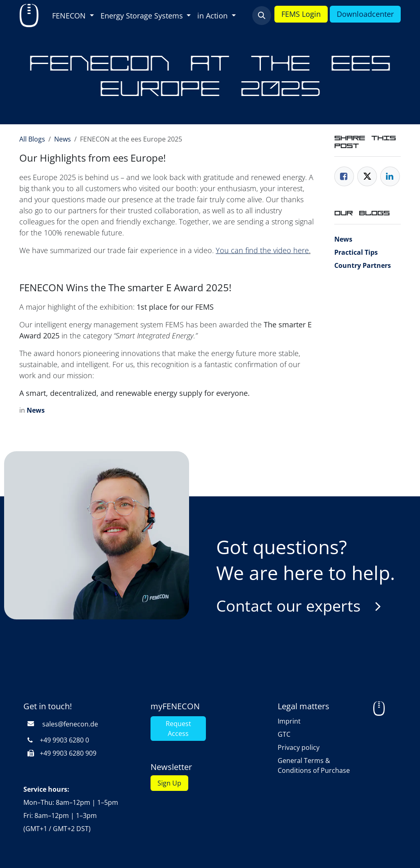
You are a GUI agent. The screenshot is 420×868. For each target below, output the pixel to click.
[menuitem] (73, 16)
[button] (262, 16)
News (63, 139)
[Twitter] (367, 176)
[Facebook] (344, 176)
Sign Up (169, 783)
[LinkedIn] (390, 176)
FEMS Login (301, 14)
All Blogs (32, 139)
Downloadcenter (365, 14)
